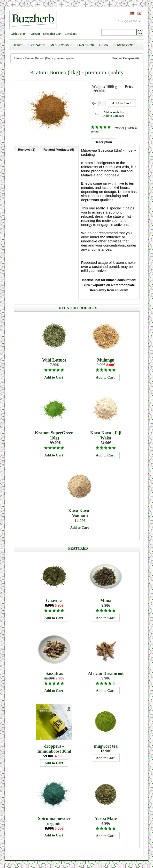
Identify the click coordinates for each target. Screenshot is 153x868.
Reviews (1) (27, 150)
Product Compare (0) (126, 58)
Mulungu (106, 360)
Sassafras (54, 673)
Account (35, 34)
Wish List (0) (18, 34)
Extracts (37, 45)
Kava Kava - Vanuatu (80, 513)
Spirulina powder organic (54, 821)
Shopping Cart (52, 34)
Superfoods (125, 45)
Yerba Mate (106, 818)
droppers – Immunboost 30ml (54, 749)
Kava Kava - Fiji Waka (106, 435)
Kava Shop (86, 45)
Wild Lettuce (54, 360)
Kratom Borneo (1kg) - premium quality (50, 58)
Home (18, 58)
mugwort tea (106, 746)
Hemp (104, 45)
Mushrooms (61, 45)
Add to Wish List (114, 112)
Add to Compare (114, 116)
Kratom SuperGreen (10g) (54, 435)
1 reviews (118, 128)
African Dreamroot (106, 673)
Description (103, 142)
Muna (106, 601)
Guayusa (54, 601)
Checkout (71, 34)
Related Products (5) (59, 150)
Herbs (18, 45)
